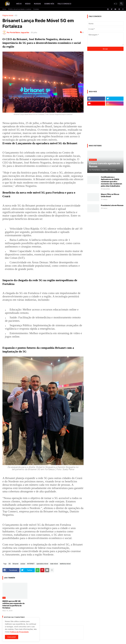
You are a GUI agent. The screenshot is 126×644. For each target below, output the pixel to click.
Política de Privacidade (19, 632)
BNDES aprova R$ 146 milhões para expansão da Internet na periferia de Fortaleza (13, 604)
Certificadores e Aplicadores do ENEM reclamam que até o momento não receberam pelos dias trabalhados (111, 182)
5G (16, 15)
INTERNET (31, 564)
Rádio (28, 4)
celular (23, 564)
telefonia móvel (65, 564)
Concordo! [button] (12, 637)
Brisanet (16, 564)
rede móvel (54, 564)
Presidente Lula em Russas (112, 205)
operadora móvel (42, 564)
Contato (36, 9)
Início (19, 4)
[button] (115, 4)
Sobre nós (49, 4)
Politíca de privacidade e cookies (20, 9)
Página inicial (8, 15)
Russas (37, 4)
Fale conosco (64, 4)
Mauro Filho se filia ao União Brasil (110, 195)
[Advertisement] (106, 70)
